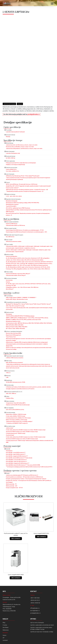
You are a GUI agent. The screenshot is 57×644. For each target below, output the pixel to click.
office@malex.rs (35, 596)
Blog (4, 610)
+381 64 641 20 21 (35, 588)
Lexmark (5, 628)
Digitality (10, 639)
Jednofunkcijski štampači (9, 92)
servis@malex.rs (35, 598)
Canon (4, 623)
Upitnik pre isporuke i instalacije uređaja (42, 620)
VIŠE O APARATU (16, 526)
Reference (6, 618)
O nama (5, 613)
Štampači (20, 92)
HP (4, 626)
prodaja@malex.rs (34, 102)
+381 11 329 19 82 (35, 586)
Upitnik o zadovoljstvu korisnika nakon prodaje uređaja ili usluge (41, 616)
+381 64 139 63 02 (35, 591)
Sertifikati (6, 615)
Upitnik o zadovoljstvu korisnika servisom (42, 613)
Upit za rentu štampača (37, 610)
